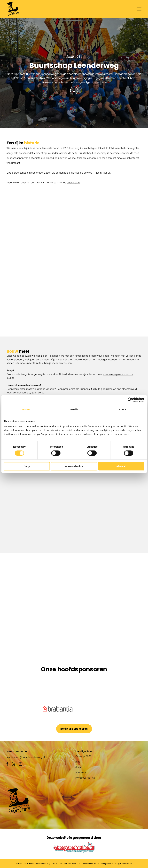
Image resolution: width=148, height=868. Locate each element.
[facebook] (7, 765)
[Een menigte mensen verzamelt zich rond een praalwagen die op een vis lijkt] (74, 578)
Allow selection (74, 466)
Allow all (121, 466)
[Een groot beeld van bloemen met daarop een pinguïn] (25, 628)
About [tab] (123, 409)
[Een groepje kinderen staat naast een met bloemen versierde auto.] (40, 215)
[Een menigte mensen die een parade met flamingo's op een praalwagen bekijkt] (108, 298)
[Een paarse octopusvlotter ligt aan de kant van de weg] (25, 578)
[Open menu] (139, 9)
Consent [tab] (26, 409)
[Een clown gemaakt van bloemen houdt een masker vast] (74, 628)
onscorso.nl (74, 182)
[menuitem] (108, 757)
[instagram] (20, 765)
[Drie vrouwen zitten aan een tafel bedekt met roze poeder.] (108, 515)
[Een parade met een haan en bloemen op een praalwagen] (40, 282)
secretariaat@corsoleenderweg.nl (26, 757)
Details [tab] (74, 409)
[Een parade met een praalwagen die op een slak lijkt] (123, 578)
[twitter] (14, 765)
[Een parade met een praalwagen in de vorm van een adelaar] (108, 231)
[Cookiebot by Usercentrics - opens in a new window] (130, 400)
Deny (27, 466)
